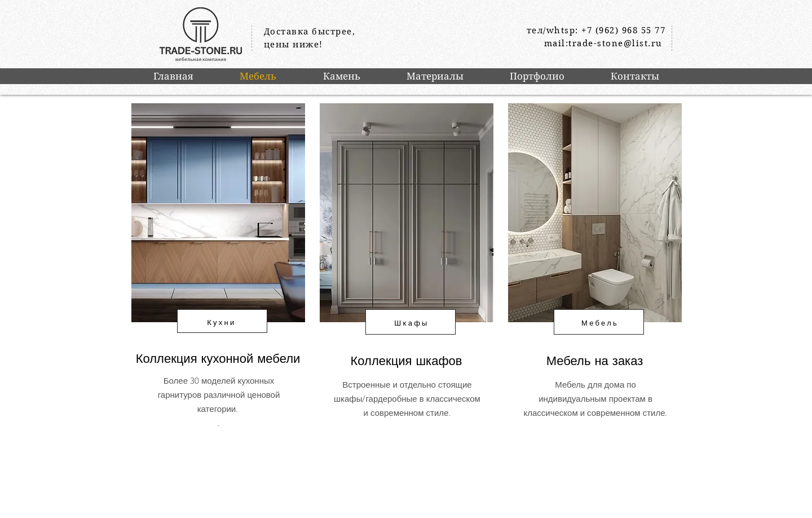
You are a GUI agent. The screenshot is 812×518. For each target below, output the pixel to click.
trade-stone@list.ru (615, 43)
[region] (217, 288)
